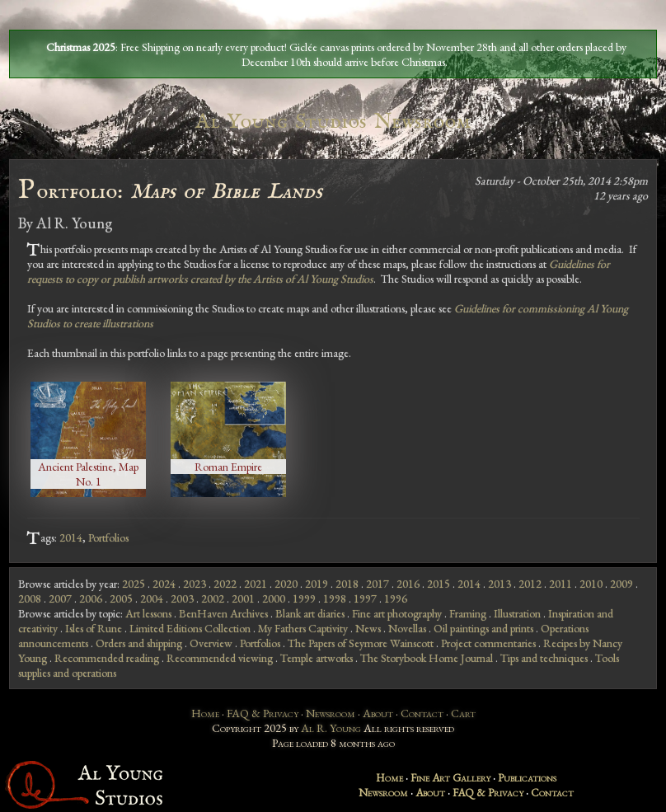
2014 (71, 537)
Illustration (517, 613)
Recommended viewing (220, 658)
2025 (134, 584)
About (378, 713)
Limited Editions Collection (190, 628)
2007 (60, 598)
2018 (347, 584)
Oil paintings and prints (483, 628)
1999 (304, 598)
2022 (225, 584)
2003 (182, 598)
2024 (164, 584)
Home (205, 713)
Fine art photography (397, 613)
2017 (378, 584)
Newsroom (331, 713)
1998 (335, 598)
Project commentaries (488, 643)
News (368, 628)
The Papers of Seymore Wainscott (361, 643)
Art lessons (148, 613)
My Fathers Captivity (303, 628)
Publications (527, 777)
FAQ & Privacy (263, 713)
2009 (621, 584)
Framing (468, 613)
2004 (152, 598)
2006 (91, 598)
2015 (439, 584)
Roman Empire (228, 467)
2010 (591, 584)
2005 (121, 598)
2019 (317, 584)
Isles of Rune (94, 628)
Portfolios (108, 537)
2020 (286, 584)
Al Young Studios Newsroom (333, 122)
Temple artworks (317, 658)
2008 (30, 598)
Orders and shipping (139, 643)
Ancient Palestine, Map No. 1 (88, 474)
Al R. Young (331, 728)
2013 (499, 584)
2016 (408, 584)
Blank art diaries (310, 613)
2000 (274, 598)
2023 (195, 584)
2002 (213, 598)
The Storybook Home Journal (427, 658)
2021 (256, 584)
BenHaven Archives (223, 613)
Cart (463, 713)
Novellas (407, 628)
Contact (422, 713)
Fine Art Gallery (450, 777)
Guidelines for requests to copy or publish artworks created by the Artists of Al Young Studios (319, 271)
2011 (560, 584)
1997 (365, 598)
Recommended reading (107, 658)
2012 (530, 584)
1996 (396, 598)
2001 (243, 598)
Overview (211, 643)
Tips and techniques (544, 658)
